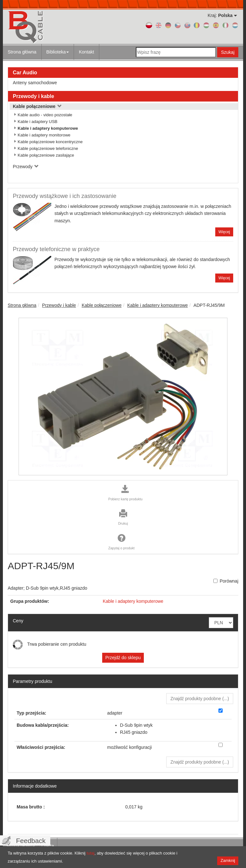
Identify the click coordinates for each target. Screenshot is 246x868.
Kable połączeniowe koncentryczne (50, 142)
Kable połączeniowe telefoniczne (48, 148)
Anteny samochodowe (35, 83)
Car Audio (25, 73)
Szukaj (228, 52)
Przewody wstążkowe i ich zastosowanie (65, 196)
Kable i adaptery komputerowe (48, 128)
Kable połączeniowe (37, 106)
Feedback (31, 841)
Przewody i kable (33, 96)
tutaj (90, 853)
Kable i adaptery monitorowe (44, 135)
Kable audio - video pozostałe (45, 115)
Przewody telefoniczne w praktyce (56, 249)
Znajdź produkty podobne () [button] (200, 699)
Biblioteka (58, 52)
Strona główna (22, 52)
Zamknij (228, 860)
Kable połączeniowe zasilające (46, 155)
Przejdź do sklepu (123, 658)
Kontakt (86, 52)
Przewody (26, 167)
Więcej (224, 232)
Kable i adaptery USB (37, 122)
